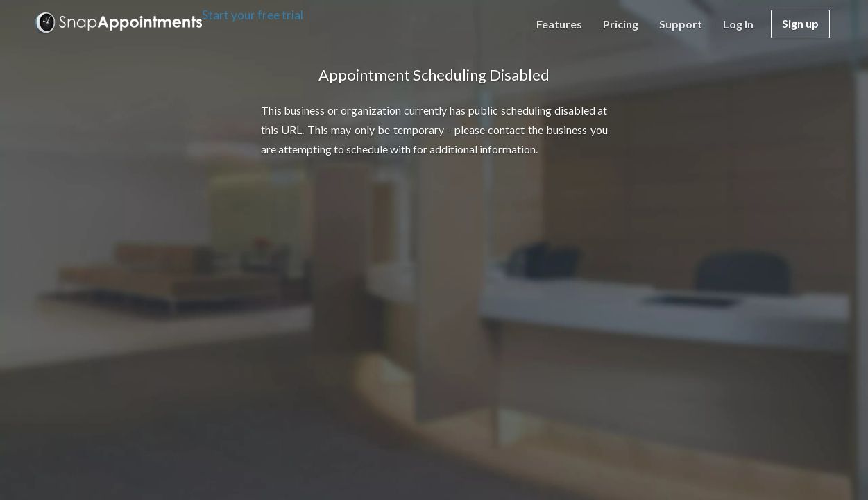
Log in (738, 24)
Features (559, 24)
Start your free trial (253, 15)
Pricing (621, 24)
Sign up (800, 23)
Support (681, 24)
